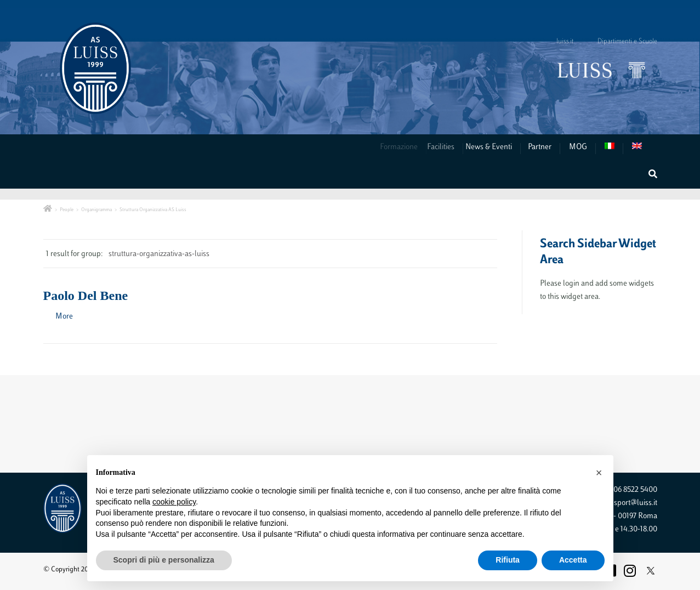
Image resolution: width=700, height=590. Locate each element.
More (64, 317)
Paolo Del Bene (86, 296)
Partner (541, 147)
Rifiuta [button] (508, 560)
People (67, 210)
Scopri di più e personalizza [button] (164, 560)
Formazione (404, 147)
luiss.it (565, 42)
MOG (578, 147)
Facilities (449, 147)
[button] (599, 473)
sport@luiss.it (636, 503)
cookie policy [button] (174, 502)
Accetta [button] (573, 560)
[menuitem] (614, 148)
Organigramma (96, 210)
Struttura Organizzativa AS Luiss (153, 210)
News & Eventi (495, 147)
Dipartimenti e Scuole (627, 42)
